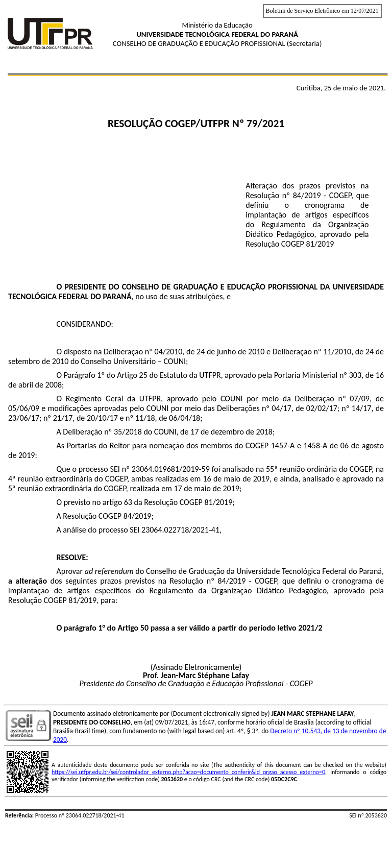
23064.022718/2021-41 (180, 530)
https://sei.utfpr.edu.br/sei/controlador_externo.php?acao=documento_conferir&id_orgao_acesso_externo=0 (188, 772)
